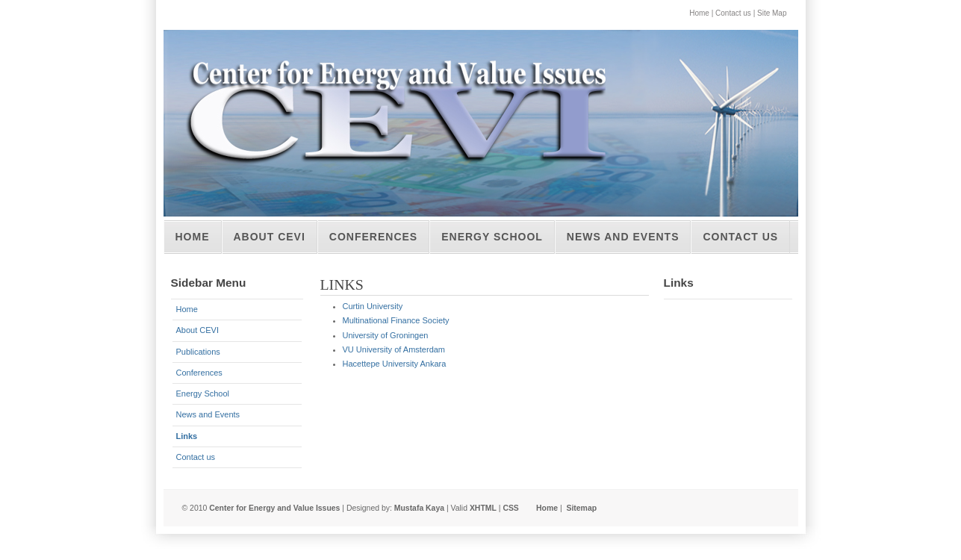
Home (699, 13)
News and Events (623, 237)
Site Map (772, 13)
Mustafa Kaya (419, 508)
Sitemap (581, 508)
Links (187, 436)
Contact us (733, 13)
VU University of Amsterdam (394, 349)
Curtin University (373, 306)
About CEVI (270, 237)
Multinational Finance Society (396, 320)
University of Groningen (386, 335)
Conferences (373, 237)
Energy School (492, 237)
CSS (510, 508)
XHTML (483, 508)
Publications (198, 352)
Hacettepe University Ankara (395, 364)
